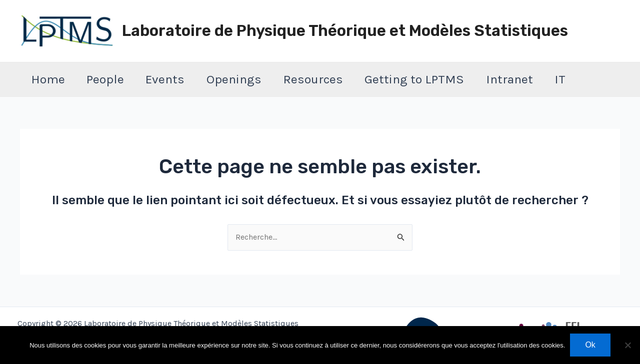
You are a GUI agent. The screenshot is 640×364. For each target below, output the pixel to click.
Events (173, 79)
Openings (245, 79)
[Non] (627, 345)
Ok (590, 345)
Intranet (531, 79)
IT (585, 79)
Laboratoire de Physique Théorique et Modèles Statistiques (345, 31)
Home (49, 79)
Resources (328, 79)
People (110, 79)
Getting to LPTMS (433, 79)
